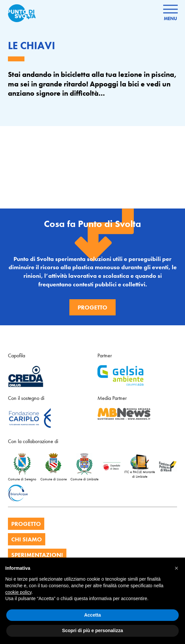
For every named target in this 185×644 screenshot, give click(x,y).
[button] (176, 568)
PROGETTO (26, 524)
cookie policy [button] (18, 592)
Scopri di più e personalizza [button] (92, 630)
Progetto (92, 307)
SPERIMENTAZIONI (37, 555)
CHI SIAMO (27, 539)
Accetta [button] (93, 615)
